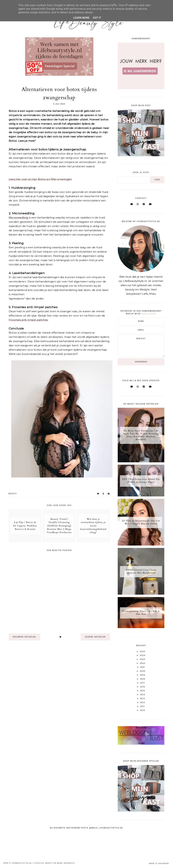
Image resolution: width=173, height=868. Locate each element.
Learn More (81, 18)
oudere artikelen (95, 637)
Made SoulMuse (159, 863)
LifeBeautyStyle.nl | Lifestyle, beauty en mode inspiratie (44, 863)
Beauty (13, 494)
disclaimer (149, 314)
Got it (97, 18)
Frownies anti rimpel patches (28, 320)
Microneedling (18, 218)
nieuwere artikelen (24, 637)
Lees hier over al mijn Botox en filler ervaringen (40, 179)
